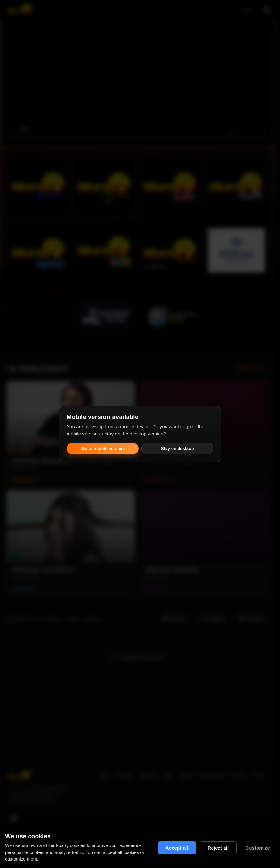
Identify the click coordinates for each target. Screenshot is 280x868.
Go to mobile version (103, 449)
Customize (258, 848)
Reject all (218, 848)
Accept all (177, 848)
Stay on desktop (178, 449)
